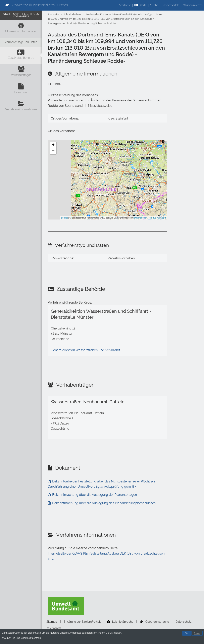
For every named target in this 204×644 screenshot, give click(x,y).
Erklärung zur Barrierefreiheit (82, 622)
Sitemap (52, 622)
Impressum (54, 628)
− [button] (53, 151)
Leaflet (64, 218)
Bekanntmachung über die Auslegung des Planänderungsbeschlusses (104, 503)
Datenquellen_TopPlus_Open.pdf (150, 218)
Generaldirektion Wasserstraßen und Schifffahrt (85, 350)
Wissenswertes (193, 5)
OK (187, 634)
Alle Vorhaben (72, 14)
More (197, 634)
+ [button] (53, 145)
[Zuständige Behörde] (21, 55)
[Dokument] (21, 89)
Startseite (125, 5)
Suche (154, 5)
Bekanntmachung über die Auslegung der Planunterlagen (95, 495)
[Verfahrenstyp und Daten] (21, 42)
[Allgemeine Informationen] (21, 29)
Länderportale (171, 5)
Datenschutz (183, 622)
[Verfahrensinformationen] (21, 107)
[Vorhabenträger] (21, 72)
